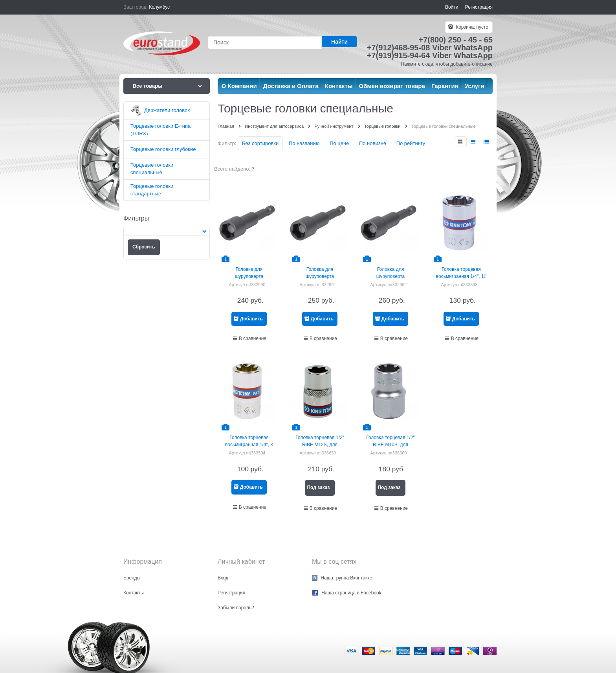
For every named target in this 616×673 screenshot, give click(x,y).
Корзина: (471, 27)
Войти (452, 7)
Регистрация (479, 7)
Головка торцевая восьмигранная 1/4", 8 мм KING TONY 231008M (249, 445)
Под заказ (318, 487)
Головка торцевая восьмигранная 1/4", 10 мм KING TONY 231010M (461, 276)
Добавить (251, 319)
